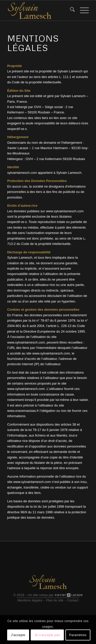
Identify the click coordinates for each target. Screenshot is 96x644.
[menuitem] (70, 10)
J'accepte (18, 635)
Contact (73, 600)
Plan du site (55, 600)
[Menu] (82, 10)
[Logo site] (40, 10)
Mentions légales (30, 600)
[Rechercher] (70, 10)
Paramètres (78, 635)
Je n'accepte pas (47, 635)
